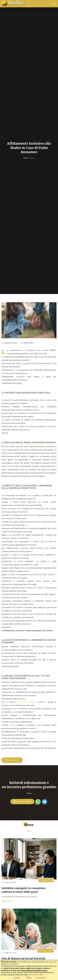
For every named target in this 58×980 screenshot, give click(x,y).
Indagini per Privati (9, 882)
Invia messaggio (22, 802)
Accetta (17, 978)
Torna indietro (12, 760)
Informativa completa (36, 975)
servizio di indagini (26, 702)
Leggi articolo (8, 901)
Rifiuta (29, 978)
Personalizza (41, 978)
